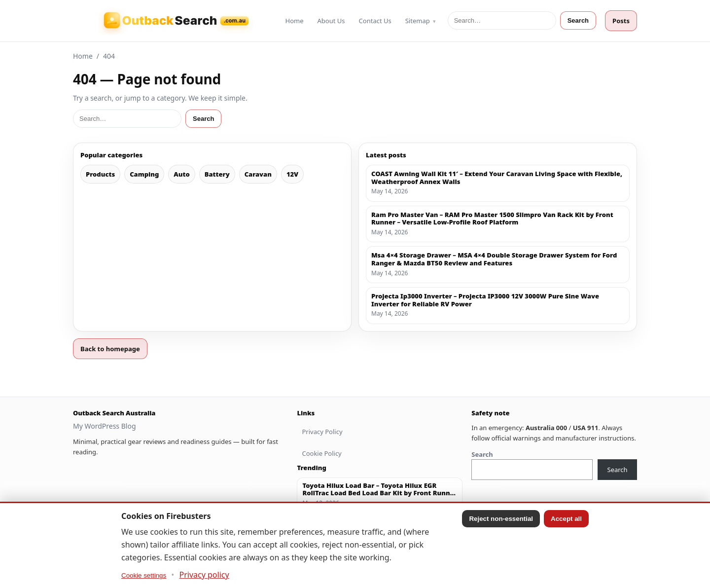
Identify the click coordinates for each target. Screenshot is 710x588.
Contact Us (375, 21)
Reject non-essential (501, 519)
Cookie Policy (321, 453)
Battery (217, 174)
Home (295, 21)
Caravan (258, 174)
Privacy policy (204, 575)
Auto (181, 174)
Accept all (566, 519)
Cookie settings (144, 575)
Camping (144, 174)
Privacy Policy (322, 432)
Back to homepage (110, 349)
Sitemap (418, 21)
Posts (621, 21)
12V (292, 174)
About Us (331, 21)
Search (578, 20)
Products (100, 174)
